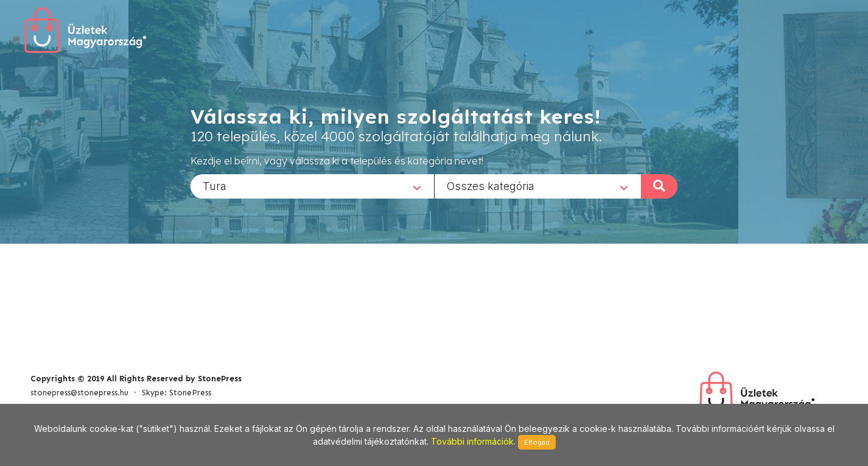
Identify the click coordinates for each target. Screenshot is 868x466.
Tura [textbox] (215, 185)
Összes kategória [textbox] (491, 185)
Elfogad (537, 442)
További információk (472, 441)
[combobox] (312, 186)
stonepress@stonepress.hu (79, 393)
